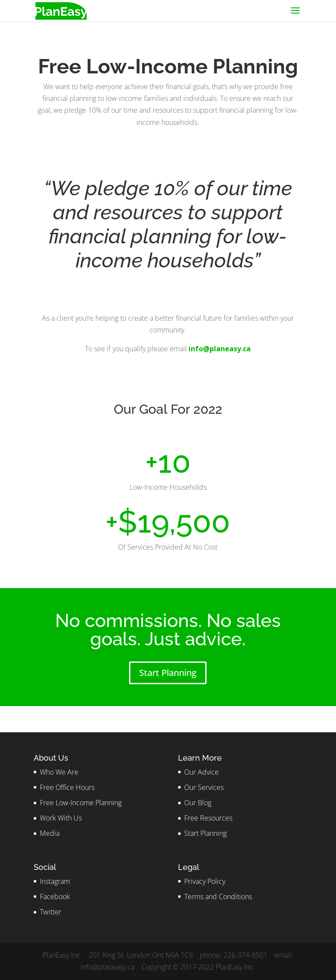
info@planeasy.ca (220, 349)
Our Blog (198, 803)
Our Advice (201, 772)
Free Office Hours (67, 787)
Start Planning (168, 673)
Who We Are (59, 772)
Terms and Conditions (218, 897)
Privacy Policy (205, 881)
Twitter (51, 912)
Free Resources (208, 818)
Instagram (55, 881)
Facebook (55, 897)
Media (50, 833)
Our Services (204, 787)
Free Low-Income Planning (81, 803)
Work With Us (61, 818)
